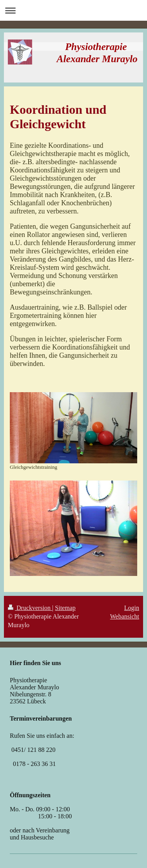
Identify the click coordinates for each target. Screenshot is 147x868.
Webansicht (125, 616)
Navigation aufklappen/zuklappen (73, 10)
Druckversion (30, 608)
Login (132, 608)
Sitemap (65, 608)
